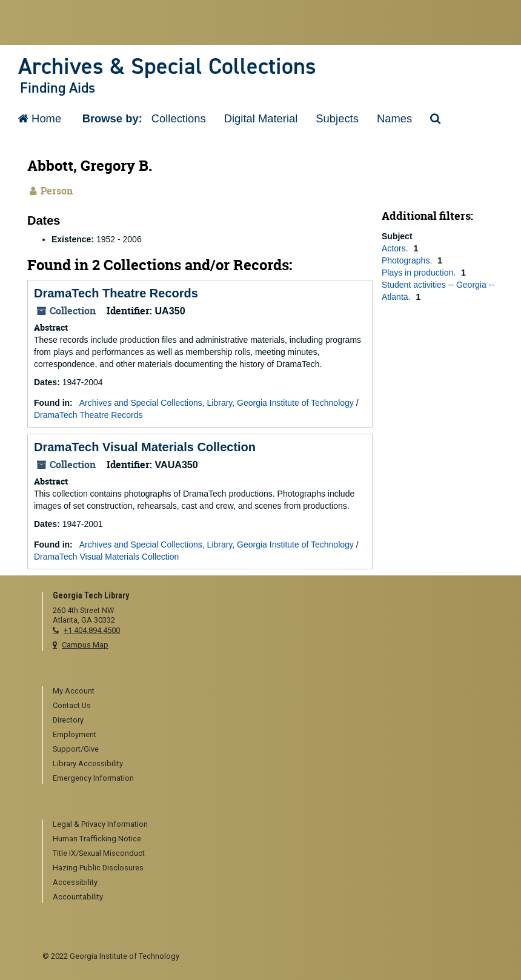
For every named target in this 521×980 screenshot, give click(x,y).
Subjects (337, 118)
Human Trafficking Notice (97, 839)
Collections (179, 118)
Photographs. (408, 260)
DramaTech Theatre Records (116, 293)
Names (394, 118)
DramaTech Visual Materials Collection (145, 447)
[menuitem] (266, 692)
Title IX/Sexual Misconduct (99, 853)
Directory (68, 720)
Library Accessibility (88, 763)
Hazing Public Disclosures (98, 868)
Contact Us (72, 705)
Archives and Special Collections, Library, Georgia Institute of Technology (217, 403)
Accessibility (75, 882)
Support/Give (76, 749)
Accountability (78, 897)
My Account (74, 691)
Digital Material (261, 118)
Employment (75, 734)
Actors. (396, 248)
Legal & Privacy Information (100, 824)
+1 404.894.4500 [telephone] (92, 630)
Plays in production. (420, 273)
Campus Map (85, 645)
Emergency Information (93, 778)
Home (40, 118)
